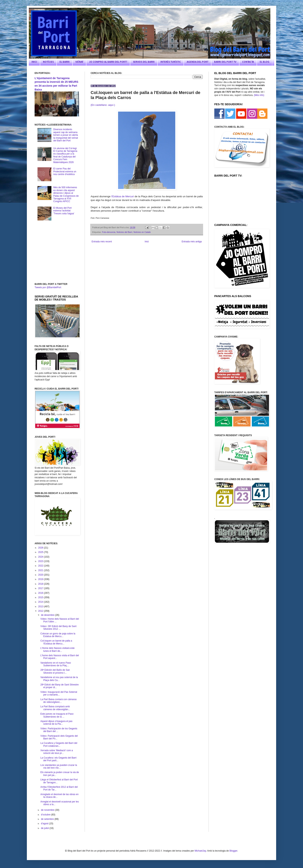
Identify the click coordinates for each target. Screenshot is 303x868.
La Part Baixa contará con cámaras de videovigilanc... (58, 701)
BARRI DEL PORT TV (225, 62)
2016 (41, 593)
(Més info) (259, 95)
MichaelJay (200, 851)
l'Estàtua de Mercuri (122, 196)
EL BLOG (265, 62)
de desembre (48, 615)
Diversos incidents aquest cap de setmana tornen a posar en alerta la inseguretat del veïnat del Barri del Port (66, 135)
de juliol (45, 828)
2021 (41, 570)
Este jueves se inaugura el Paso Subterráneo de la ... (57, 715)
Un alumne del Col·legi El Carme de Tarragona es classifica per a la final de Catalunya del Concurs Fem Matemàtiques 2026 (65, 155)
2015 (41, 597)
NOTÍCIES (48, 62)
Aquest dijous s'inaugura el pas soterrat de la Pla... (56, 723)
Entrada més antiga (192, 242)
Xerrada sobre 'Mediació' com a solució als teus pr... (57, 752)
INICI (34, 62)
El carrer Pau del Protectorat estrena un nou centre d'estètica (65, 171)
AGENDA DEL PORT (197, 62)
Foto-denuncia (109, 232)
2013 (41, 607)
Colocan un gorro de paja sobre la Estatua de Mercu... (58, 635)
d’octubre (46, 815)
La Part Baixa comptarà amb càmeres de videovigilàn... (55, 708)
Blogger (233, 851)
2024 (41, 557)
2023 (41, 561)
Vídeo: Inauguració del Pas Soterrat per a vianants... (59, 693)
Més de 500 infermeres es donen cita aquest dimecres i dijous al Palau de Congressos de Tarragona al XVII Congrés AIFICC (66, 194)
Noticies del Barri (124, 232)
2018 (41, 584)
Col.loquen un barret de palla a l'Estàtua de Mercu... (56, 642)
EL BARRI (65, 62)
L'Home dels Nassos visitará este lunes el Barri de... (57, 649)
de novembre (48, 810)
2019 (41, 579)
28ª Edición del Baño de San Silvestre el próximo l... (55, 671)
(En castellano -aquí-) (103, 105)
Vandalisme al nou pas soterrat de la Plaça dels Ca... (59, 679)
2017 (41, 588)
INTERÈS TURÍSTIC (171, 62)
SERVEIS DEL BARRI (144, 62)
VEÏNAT (79, 62)
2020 (41, 575)
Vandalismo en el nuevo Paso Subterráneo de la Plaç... (56, 664)
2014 (41, 602)
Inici (147, 242)
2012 (41, 611)
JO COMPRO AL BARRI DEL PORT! (108, 62)
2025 (41, 552)
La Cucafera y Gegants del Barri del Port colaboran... (59, 744)
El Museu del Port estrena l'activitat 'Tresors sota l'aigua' (64, 211)
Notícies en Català (142, 232)
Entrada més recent (102, 242)
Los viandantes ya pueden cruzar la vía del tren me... (59, 766)
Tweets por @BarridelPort (48, 287)
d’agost (45, 824)
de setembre (48, 819)
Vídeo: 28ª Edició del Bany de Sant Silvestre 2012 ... (58, 628)
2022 (41, 566)
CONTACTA (248, 62)
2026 (41, 548)
